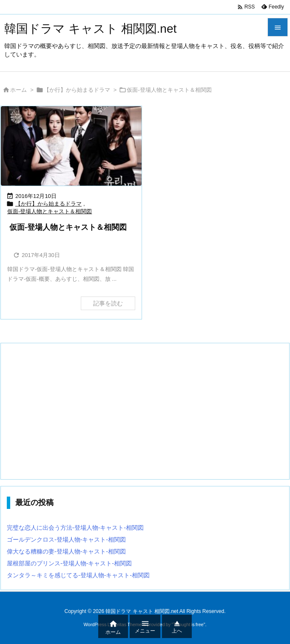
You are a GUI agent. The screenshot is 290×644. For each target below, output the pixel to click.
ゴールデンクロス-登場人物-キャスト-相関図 (66, 539)
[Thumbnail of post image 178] (71, 146)
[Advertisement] (145, 411)
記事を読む (108, 303)
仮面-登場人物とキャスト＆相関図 (50, 211)
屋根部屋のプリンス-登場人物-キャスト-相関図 (69, 563)
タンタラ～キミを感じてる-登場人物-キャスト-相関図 (78, 575)
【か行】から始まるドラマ (77, 90)
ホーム (18, 90)
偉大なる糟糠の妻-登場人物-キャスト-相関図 (66, 551)
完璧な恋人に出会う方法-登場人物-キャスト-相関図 (75, 528)
